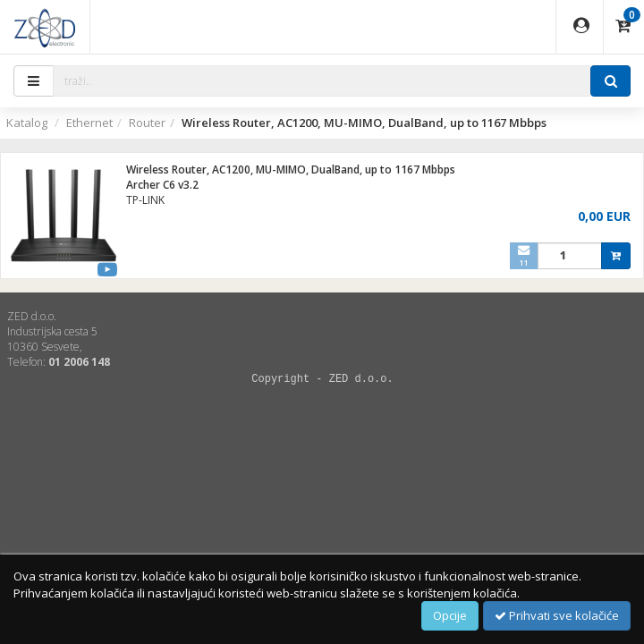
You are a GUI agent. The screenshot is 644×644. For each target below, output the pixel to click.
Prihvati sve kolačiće (557, 615)
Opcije (450, 615)
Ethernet (89, 123)
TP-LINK (145, 200)
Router (147, 123)
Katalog (27, 123)
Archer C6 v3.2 (162, 185)
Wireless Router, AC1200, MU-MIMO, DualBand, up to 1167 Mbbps (291, 169)
